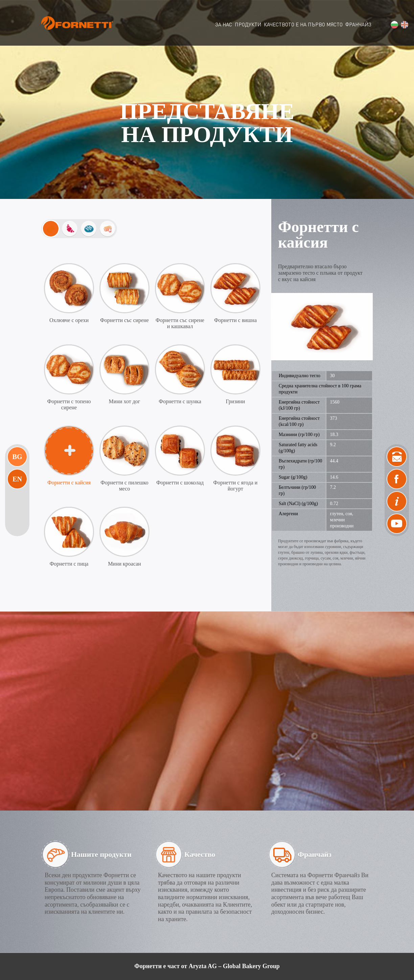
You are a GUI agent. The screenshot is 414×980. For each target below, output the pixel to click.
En (17, 479)
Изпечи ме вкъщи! (108, 229)
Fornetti (77, 23)
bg (394, 25)
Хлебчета (89, 229)
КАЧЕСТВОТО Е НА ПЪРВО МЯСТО (303, 24)
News (397, 501)
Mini (51, 229)
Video (397, 524)
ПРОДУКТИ (248, 24)
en (405, 25)
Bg (17, 457)
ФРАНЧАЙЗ (358, 24)
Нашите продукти (101, 854)
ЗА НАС (224, 24)
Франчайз (315, 854)
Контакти (397, 457)
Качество (200, 854)
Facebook (397, 479)
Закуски (70, 229)
